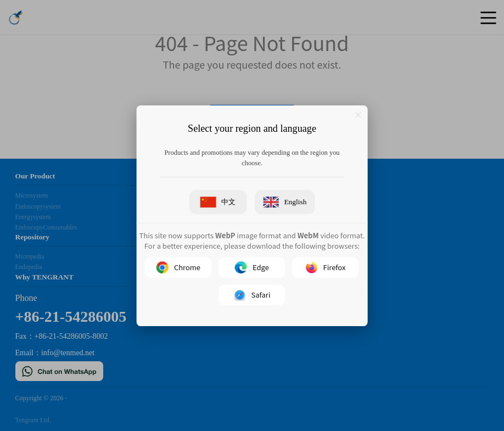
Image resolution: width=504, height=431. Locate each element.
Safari (252, 294)
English (285, 202)
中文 (218, 202)
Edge (252, 267)
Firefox (326, 267)
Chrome (178, 267)
